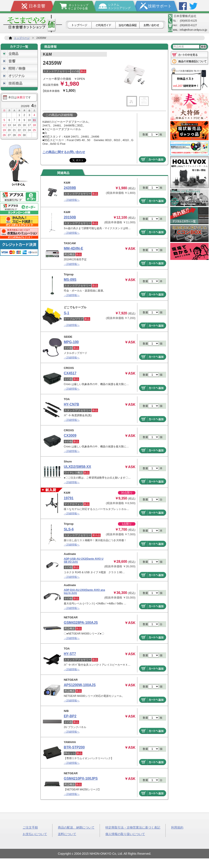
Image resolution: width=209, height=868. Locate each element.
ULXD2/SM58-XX (77, 467)
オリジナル (19, 76)
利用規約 (177, 827)
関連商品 (63, 173)
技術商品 (19, 83)
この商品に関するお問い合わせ (64, 152)
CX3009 (70, 436)
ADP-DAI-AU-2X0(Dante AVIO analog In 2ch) (84, 592)
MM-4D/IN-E (73, 248)
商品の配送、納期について (76, 827)
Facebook (183, 6)
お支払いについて (35, 834)
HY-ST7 (70, 654)
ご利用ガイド (104, 26)
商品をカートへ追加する (152, 159)
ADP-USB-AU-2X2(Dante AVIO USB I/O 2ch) (84, 560)
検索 (203, 47)
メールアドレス (188, 30)
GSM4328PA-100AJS (81, 623)
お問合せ (152, 26)
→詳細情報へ (72, 200)
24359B (70, 188)
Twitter (193, 6)
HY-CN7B (71, 404)
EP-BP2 (70, 716)
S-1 (67, 313)
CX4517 (70, 373)
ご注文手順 (30, 827)
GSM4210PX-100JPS (81, 778)
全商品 (19, 54)
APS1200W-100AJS (80, 685)
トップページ (79, 26)
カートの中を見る (189, 54)
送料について (67, 834)
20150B (70, 217)
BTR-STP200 (74, 747)
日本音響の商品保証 (128, 26)
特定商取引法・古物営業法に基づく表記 (133, 827)
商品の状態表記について (189, 62)
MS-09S (70, 280)
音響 (19, 61)
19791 (69, 498)
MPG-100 (71, 342)
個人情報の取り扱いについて (125, 834)
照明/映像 (19, 68)
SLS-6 (69, 529)
